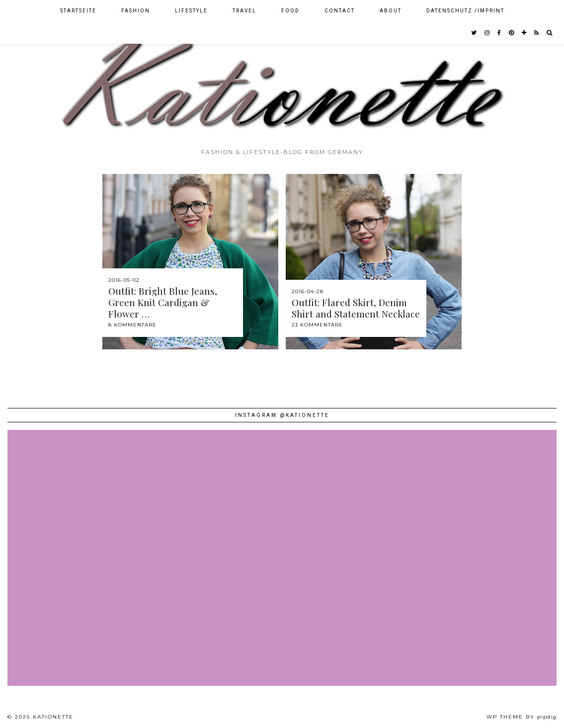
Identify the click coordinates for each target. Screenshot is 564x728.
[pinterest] (512, 33)
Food (290, 11)
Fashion (136, 11)
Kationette (53, 717)
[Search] (550, 33)
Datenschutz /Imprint (465, 11)
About (391, 11)
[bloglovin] (524, 33)
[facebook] (500, 33)
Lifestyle (191, 11)
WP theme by (522, 717)
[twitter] (474, 33)
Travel (244, 11)
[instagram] (487, 33)
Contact (340, 11)
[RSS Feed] (537, 33)
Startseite (78, 11)
